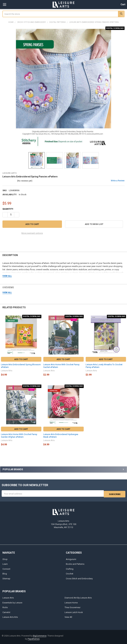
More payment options (32, 233)
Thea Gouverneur (72, 607)
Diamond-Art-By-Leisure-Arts (78, 597)
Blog (5, 573)
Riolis (5, 607)
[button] (94, 224)
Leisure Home (71, 602)
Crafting (70, 568)
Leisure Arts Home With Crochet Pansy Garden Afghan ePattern (19, 436)
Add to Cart (21, 359)
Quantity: (8, 209)
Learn (5, 563)
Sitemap (6, 578)
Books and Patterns (75, 563)
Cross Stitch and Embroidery (79, 578)
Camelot (6, 612)
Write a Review (118, 181)
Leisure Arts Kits (10, 616)
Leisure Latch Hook (74, 612)
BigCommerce (40, 635)
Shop (5, 559)
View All (68, 616)
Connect (6, 568)
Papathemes (34, 638)
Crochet (70, 573)
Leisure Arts (8, 597)
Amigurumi (71, 559)
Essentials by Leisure (12, 602)
